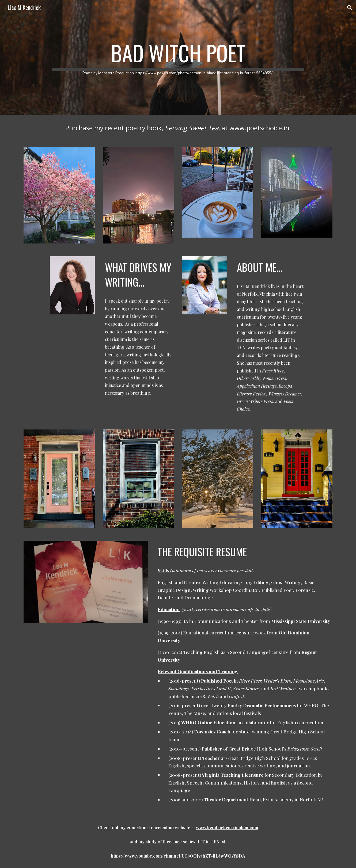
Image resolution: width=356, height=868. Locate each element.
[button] (350, 7)
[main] (178, 58)
